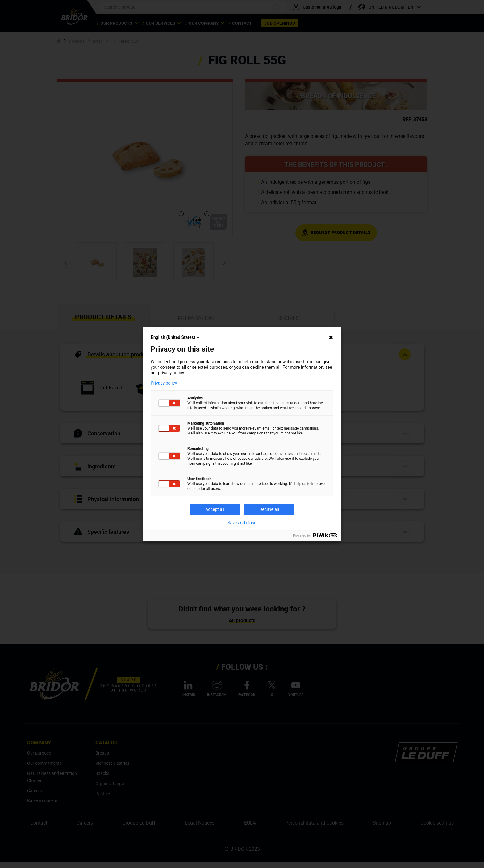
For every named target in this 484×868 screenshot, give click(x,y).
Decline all (269, 509)
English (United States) (176, 337)
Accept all (215, 509)
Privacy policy (164, 383)
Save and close (242, 523)
